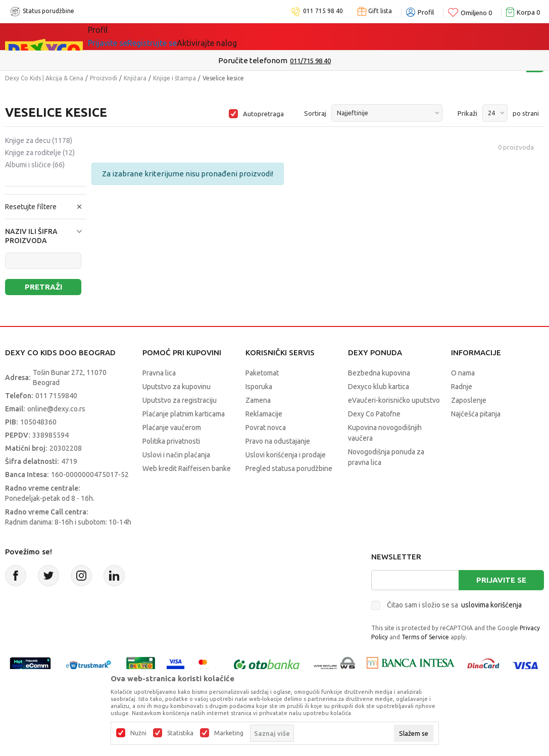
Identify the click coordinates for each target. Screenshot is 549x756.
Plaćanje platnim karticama (184, 414)
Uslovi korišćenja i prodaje (286, 455)
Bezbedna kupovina (379, 373)
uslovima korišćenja (491, 605)
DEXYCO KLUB (309, 36)
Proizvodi (104, 78)
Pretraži (43, 287)
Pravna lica (159, 373)
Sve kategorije (122, 36)
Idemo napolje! (234, 36)
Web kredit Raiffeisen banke (187, 468)
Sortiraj (315, 113)
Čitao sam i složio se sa (454, 605)
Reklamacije (264, 414)
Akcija (175, 36)
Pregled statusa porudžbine (289, 468)
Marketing (229, 733)
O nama (463, 373)
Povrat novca (266, 428)
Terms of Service (425, 637)
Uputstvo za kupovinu (177, 387)
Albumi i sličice (35, 165)
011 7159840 (56, 396)
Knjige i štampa (174, 78)
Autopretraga (263, 114)
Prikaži (467, 113)
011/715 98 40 (310, 61)
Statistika (180, 733)
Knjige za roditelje (40, 153)
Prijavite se (501, 580)
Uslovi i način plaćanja (176, 455)
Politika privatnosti (171, 441)
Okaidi (367, 36)
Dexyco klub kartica (379, 387)
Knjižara (135, 78)
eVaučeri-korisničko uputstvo (394, 400)
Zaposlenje (469, 400)
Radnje (462, 387)
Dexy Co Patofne (374, 414)
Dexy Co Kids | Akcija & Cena (44, 78)
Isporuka (259, 387)
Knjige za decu (39, 140)
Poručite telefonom (253, 60)
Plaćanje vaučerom (172, 428)
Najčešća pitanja (476, 414)
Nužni (138, 733)
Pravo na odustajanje (278, 441)
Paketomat (262, 373)
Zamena (258, 400)
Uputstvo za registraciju (180, 400)
